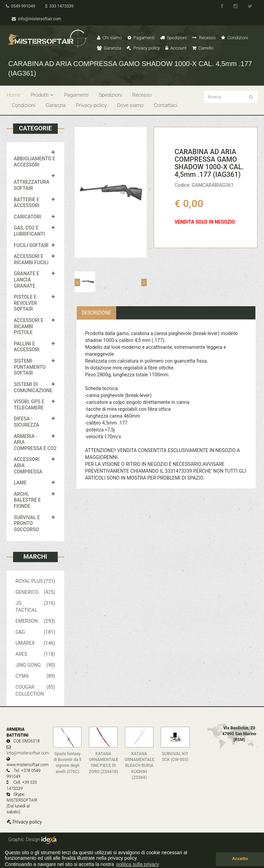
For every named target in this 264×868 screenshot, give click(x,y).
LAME (20, 483)
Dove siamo (130, 105)
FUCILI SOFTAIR (31, 245)
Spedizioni (174, 38)
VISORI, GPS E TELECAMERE (29, 405)
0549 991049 (21, 6)
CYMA (35, 676)
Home (13, 95)
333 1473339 (61, 6)
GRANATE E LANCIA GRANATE (26, 280)
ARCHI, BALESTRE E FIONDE (27, 500)
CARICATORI (27, 217)
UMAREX (35, 643)
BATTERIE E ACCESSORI (27, 203)
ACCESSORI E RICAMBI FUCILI (31, 259)
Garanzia (109, 48)
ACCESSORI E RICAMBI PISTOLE (29, 326)
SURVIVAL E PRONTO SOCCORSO (27, 523)
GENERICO (35, 592)
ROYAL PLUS (35, 581)
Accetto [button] (240, 859)
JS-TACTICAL (35, 606)
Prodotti (42, 95)
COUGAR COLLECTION (35, 690)
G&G (35, 632)
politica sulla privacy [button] (138, 864)
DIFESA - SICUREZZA (26, 422)
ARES (35, 654)
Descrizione (97, 313)
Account (176, 48)
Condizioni (234, 38)
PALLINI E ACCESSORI (27, 347)
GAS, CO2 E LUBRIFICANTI (29, 231)
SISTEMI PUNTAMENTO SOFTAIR (30, 367)
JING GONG (35, 665)
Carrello (203, 48)
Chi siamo (109, 38)
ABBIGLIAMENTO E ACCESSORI (35, 162)
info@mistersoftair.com (37, 19)
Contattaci (166, 105)
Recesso (204, 38)
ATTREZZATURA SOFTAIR (32, 185)
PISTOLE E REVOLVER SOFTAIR (25, 303)
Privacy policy (143, 48)
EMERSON (35, 621)
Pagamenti (141, 38)
